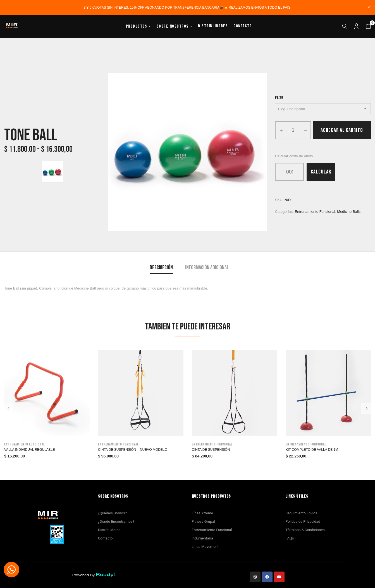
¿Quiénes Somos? (112, 513)
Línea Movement (205, 547)
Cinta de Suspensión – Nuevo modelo (133, 450)
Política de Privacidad (303, 521)
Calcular (321, 172)
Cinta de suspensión (211, 450)
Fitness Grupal (203, 521)
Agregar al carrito (342, 130)
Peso (279, 97)
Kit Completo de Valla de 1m (312, 450)
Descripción (161, 268)
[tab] (161, 268)
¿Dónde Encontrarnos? (116, 521)
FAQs (290, 538)
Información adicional (207, 268)
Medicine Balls (349, 212)
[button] (368, 26)
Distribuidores (109, 530)
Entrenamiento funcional (315, 212)
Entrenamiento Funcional (212, 530)
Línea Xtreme (202, 513)
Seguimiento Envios (301, 513)
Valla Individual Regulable (29, 450)
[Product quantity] (293, 130)
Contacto (105, 538)
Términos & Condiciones (305, 530)
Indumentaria (203, 538)
